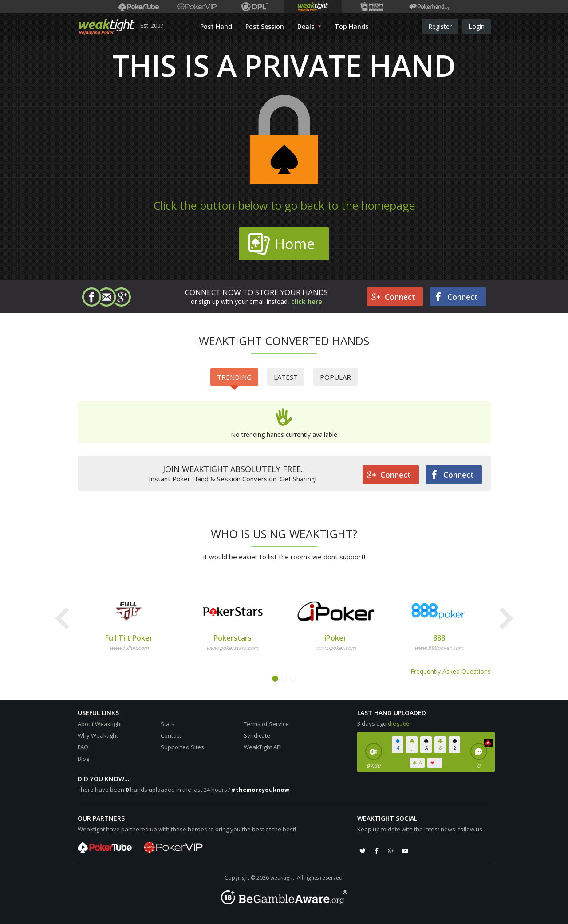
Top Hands (351, 26)
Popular (335, 377)
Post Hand (216, 26)
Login (477, 26)
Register (440, 26)
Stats (168, 724)
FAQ (83, 747)
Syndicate (257, 735)
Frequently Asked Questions (451, 671)
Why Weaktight (98, 735)
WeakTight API (263, 747)
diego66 (398, 723)
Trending (234, 379)
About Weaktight (100, 724)
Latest (286, 377)
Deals (309, 26)
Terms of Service (266, 724)
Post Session (265, 26)
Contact (171, 735)
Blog (83, 759)
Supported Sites (182, 747)
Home (281, 244)
